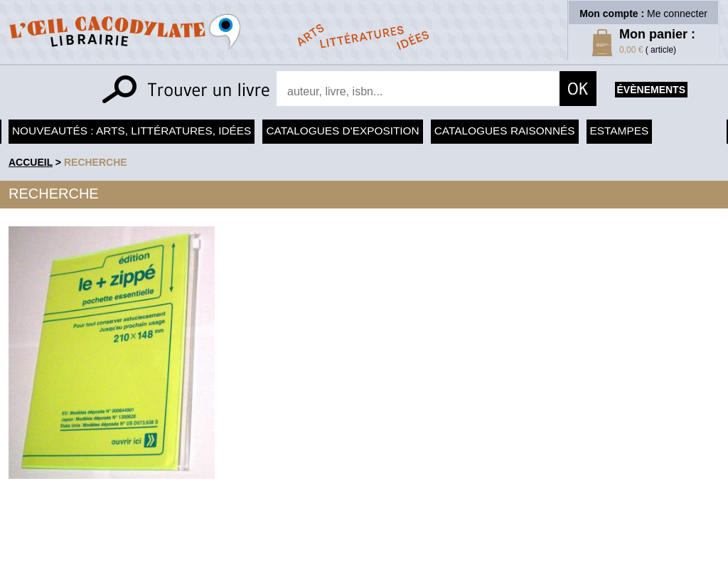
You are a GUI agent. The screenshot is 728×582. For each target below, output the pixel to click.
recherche (96, 162)
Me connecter (677, 14)
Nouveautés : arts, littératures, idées (132, 131)
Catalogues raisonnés (505, 131)
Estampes (620, 131)
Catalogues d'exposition (342, 131)
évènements (651, 90)
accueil (31, 162)
